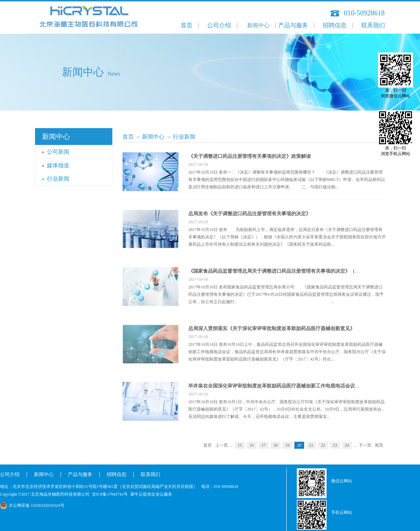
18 (275, 445)
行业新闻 (184, 137)
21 (311, 445)
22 (323, 445)
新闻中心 (153, 137)
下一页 (365, 445)
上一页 (222, 445)
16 (252, 445)
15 (240, 445)
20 (299, 445)
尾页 (379, 445)
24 (347, 445)
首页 (187, 25)
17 (264, 445)
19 (287, 445)
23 (335, 445)
